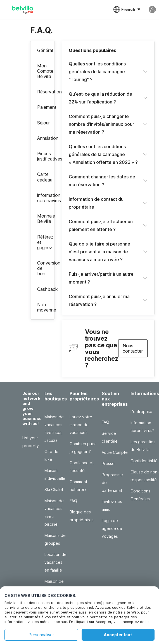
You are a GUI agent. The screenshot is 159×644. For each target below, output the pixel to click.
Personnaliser (41, 635)
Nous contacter (133, 348)
